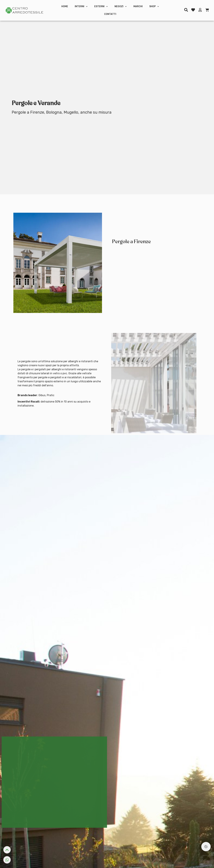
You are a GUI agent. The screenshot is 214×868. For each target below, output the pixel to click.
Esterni (101, 7)
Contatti (110, 14)
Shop (154, 7)
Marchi (138, 6)
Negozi (121, 7)
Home (65, 6)
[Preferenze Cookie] (206, 847)
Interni (81, 7)
